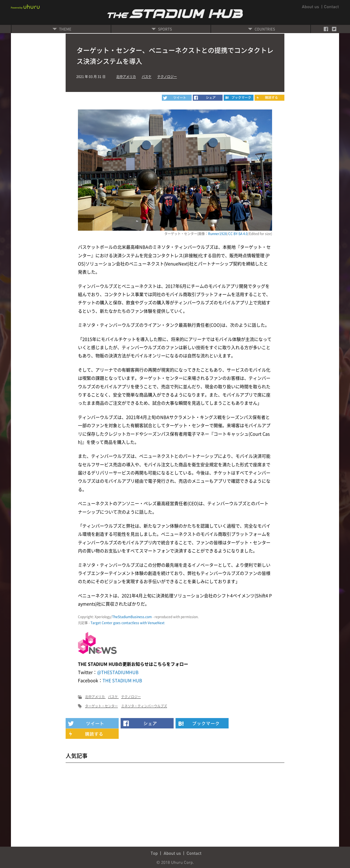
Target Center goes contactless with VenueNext (128, 623)
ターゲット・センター (101, 706)
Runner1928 (218, 234)
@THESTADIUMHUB (118, 672)
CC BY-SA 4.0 (238, 234)
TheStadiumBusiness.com (132, 617)
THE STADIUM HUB (122, 680)
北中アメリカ (126, 77)
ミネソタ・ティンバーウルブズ (144, 706)
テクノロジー (167, 77)
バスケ (147, 77)
